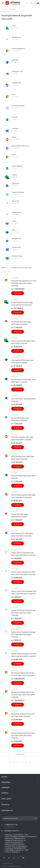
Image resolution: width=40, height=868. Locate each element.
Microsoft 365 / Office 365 (20, 146)
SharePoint (16, 184)
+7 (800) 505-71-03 (11, 825)
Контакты (5, 805)
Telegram (9, 858)
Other (14, 155)
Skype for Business (18, 192)
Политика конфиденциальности (11, 866)
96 (30, 762)
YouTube (14, 858)
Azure (14, 26)
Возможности (7, 810)
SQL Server (16, 201)
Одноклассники (18, 858)
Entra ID (15, 117)
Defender (15, 60)
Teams (14, 221)
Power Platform (17, 166)
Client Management (18, 49)
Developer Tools (17, 71)
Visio (14, 230)
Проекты (5, 793)
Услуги (4, 777)
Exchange (15, 128)
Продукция (6, 782)
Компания (5, 788)
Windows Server (17, 256)
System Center (17, 212)
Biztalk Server (17, 37)
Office (14, 137)
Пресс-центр (6, 799)
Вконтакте (4, 858)
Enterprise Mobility (18, 106)
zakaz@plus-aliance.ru (12, 831)
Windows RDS (16, 247)
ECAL (14, 94)
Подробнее (17, 293)
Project (14, 175)
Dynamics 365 (16, 83)
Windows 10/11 (17, 239)
